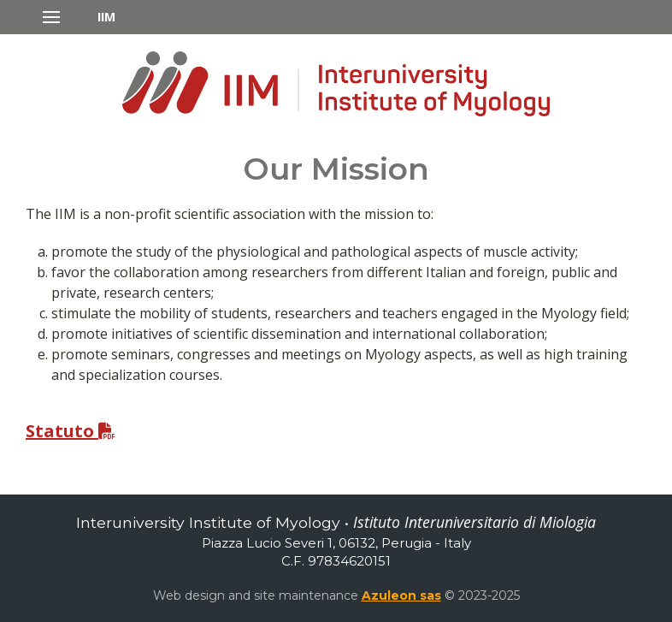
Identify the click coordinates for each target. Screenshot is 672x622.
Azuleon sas (401, 595)
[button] (79, 17)
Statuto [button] (71, 431)
